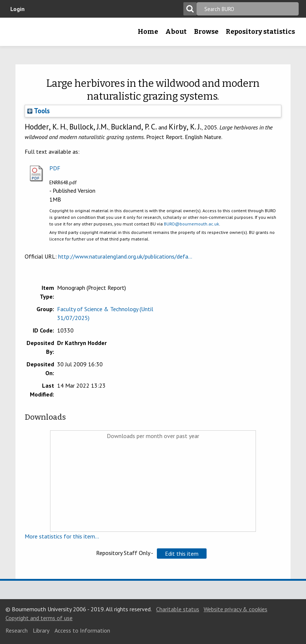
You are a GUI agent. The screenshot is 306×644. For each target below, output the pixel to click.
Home (148, 32)
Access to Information (82, 630)
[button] (182, 554)
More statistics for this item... (62, 536)
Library (41, 630)
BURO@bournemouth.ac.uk (191, 224)
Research (17, 630)
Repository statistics (260, 32)
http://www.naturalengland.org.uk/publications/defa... (125, 256)
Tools (38, 111)
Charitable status (178, 609)
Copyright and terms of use (39, 618)
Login (17, 9)
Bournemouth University (17, 34)
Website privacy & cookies (235, 609)
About (176, 32)
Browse (206, 32)
